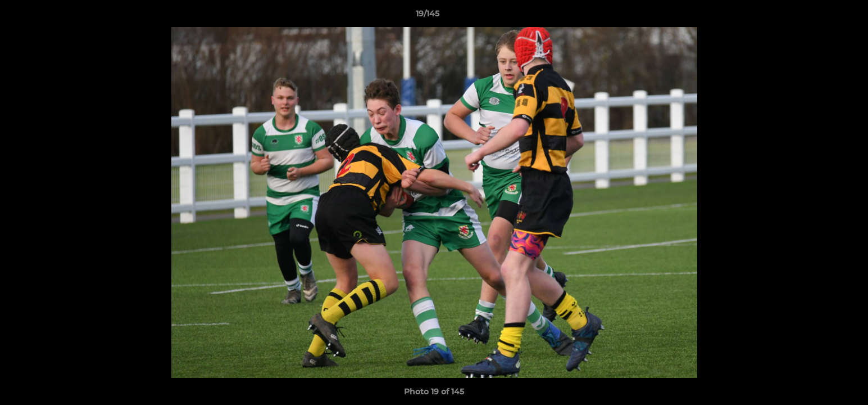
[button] (821, 16)
